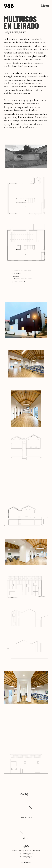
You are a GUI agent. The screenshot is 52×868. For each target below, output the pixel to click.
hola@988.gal (26, 857)
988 (26, 846)
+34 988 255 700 (26, 853)
